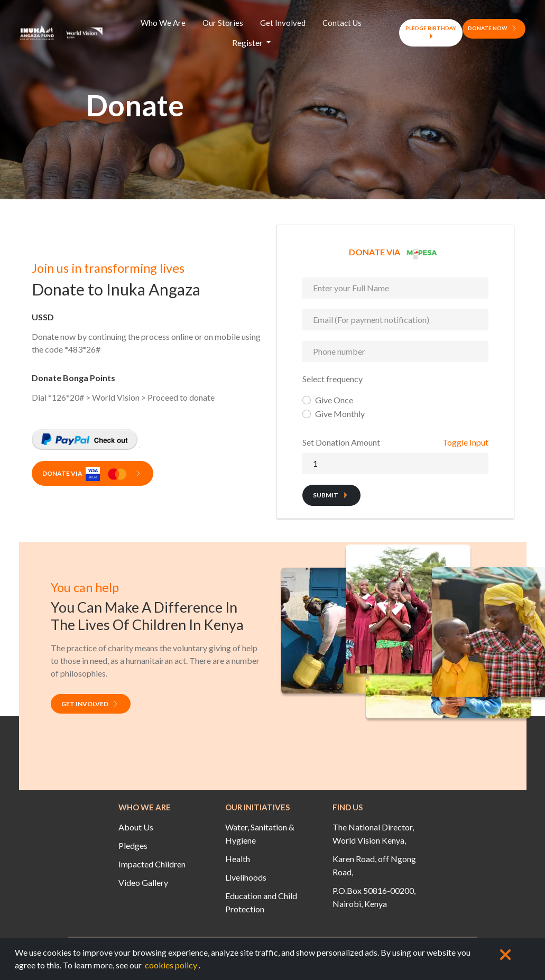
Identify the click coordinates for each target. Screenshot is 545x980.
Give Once (334, 400)
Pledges (133, 845)
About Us (136, 827)
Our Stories (223, 23)
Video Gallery (143, 882)
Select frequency (332, 379)
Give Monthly (340, 414)
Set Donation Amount (341, 442)
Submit (332, 495)
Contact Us (342, 23)
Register (248, 43)
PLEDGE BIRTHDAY (431, 33)
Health (238, 859)
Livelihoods (246, 877)
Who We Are (163, 23)
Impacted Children (152, 864)
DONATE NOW (494, 28)
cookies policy (171, 965)
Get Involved (283, 23)
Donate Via (93, 474)
